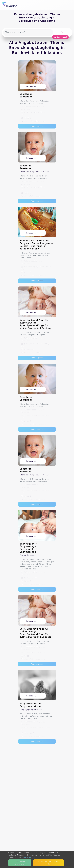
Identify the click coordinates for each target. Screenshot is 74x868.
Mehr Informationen (32, 857)
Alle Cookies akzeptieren (20, 863)
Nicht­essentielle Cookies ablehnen (49, 863)
